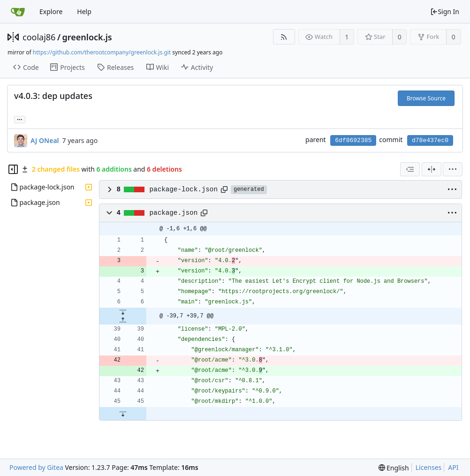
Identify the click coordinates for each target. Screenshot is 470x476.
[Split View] (432, 169)
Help (84, 11)
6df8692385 (353, 140)
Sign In (445, 11)
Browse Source (426, 98)
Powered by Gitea (36, 467)
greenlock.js (87, 37)
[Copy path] (224, 189)
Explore (51, 11)
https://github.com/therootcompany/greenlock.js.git (102, 52)
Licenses (429, 467)
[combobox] (410, 169)
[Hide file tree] (13, 169)
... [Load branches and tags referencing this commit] (20, 119)
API (453, 467)
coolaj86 (39, 37)
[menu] (453, 169)
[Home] (18, 12)
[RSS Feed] (284, 37)
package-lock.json (184, 189)
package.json (174, 213)
